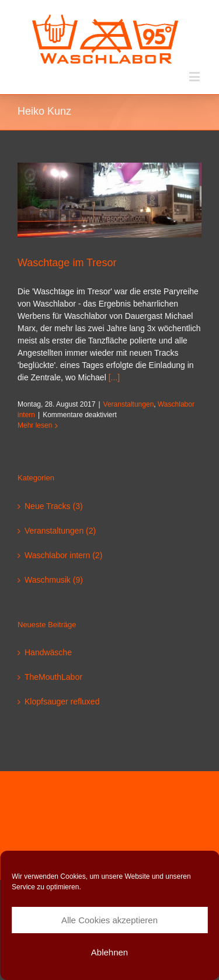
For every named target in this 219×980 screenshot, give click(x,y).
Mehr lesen (35, 425)
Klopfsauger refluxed (62, 702)
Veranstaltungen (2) (60, 531)
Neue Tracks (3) (54, 506)
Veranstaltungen (129, 404)
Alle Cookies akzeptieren (109, 920)
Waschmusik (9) (54, 580)
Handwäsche (48, 652)
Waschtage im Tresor (67, 263)
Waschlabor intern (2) (63, 555)
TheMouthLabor (53, 677)
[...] (114, 377)
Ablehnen (109, 952)
